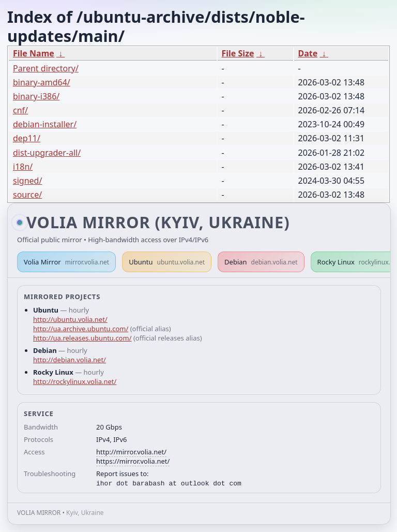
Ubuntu (167, 262)
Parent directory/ (46, 68)
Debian (261, 262)
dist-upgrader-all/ (47, 153)
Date (308, 53)
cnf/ (20, 110)
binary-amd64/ (42, 82)
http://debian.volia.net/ (70, 360)
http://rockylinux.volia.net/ (75, 381)
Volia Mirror (66, 262)
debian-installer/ (45, 124)
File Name (34, 53)
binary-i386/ (36, 96)
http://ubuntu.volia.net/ (70, 319)
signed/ (27, 181)
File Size (238, 53)
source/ (27, 195)
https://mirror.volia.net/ (133, 461)
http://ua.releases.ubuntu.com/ (82, 338)
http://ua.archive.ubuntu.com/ (81, 329)
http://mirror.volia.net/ (131, 452)
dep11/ (27, 138)
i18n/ (23, 167)
